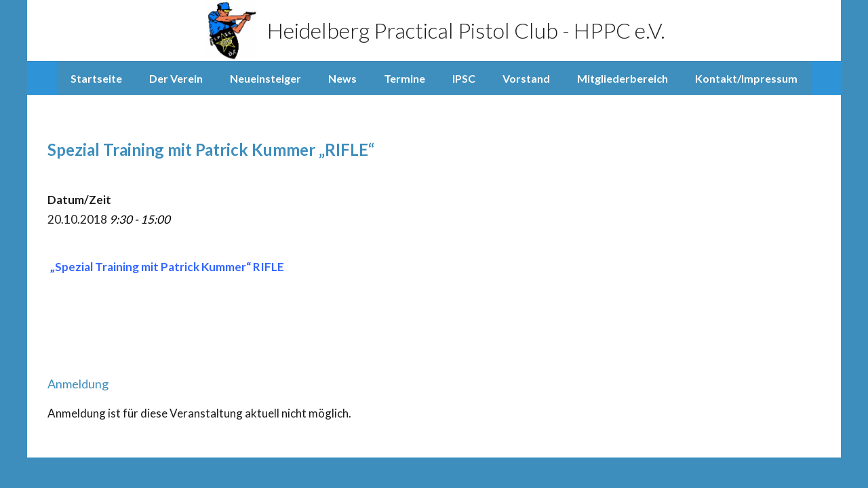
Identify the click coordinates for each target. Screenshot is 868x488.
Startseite (96, 78)
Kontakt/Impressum (746, 78)
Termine (405, 78)
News (342, 78)
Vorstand (526, 78)
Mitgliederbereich (623, 78)
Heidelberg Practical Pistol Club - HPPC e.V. (434, 30)
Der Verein (176, 78)
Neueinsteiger (265, 78)
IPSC (464, 78)
